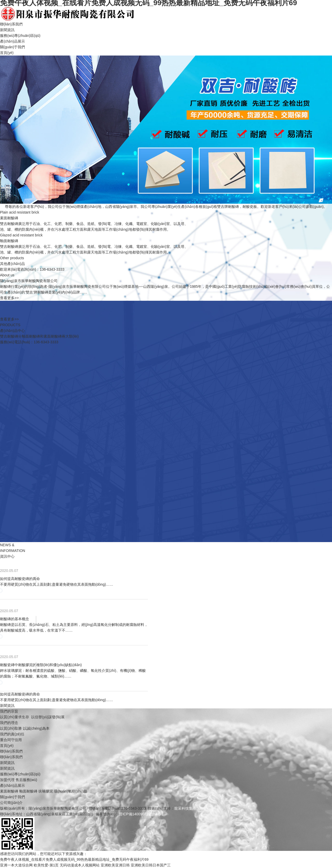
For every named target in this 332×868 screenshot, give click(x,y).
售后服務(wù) (26, 780)
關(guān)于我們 (12, 47)
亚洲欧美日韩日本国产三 (151, 865)
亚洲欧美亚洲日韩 (115, 865)
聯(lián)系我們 (11, 24)
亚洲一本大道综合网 (16, 865)
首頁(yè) (7, 53)
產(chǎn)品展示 (12, 41)
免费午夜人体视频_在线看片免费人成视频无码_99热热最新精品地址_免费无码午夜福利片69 (74, 859)
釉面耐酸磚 (28, 791)
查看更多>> (9, 298)
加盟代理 (7, 780)
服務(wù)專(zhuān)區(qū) (20, 36)
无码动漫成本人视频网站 (80, 865)
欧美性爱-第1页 (46, 865)
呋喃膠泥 (46, 791)
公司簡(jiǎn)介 (11, 803)
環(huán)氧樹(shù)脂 (71, 791)
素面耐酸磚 (9, 791)
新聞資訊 (7, 30)
